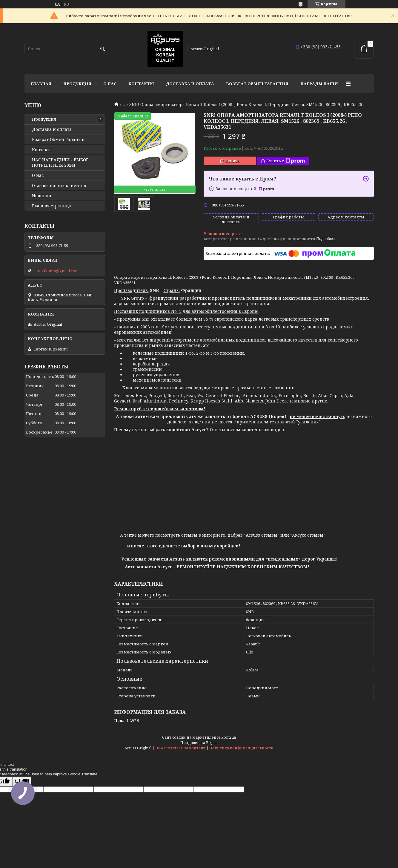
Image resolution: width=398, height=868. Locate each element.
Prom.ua (229, 737)
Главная (41, 84)
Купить (232, 161)
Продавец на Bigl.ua (199, 743)
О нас (110, 84)
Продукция (77, 84)
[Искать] (103, 49)
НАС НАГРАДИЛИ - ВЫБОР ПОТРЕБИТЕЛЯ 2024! (60, 163)
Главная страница (52, 206)
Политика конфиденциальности (241, 748)
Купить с (286, 161)
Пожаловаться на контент (180, 748)
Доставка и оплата (190, 84)
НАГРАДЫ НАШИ (319, 84)
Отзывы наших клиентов (59, 186)
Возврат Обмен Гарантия (257, 84)
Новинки (42, 196)
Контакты (141, 84)
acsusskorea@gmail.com (56, 271)
